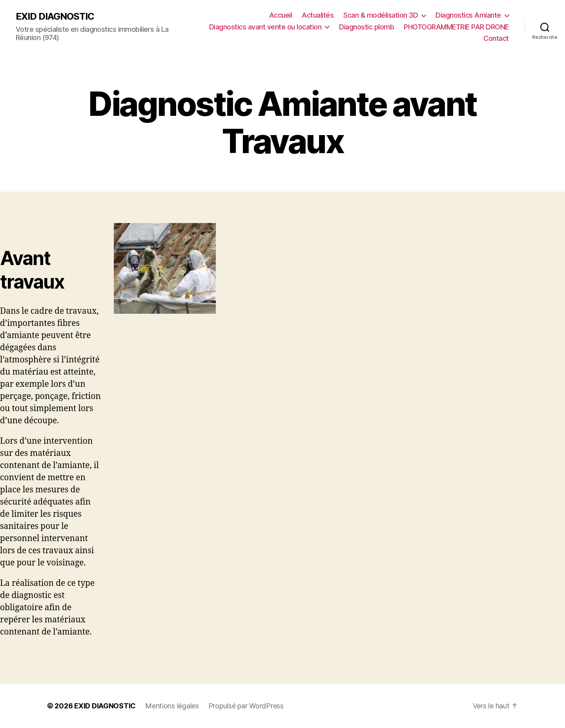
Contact (496, 38)
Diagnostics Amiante (468, 15)
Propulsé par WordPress (246, 706)
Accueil (281, 15)
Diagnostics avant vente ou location (265, 27)
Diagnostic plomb (366, 27)
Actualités (318, 15)
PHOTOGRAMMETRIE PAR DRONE (456, 27)
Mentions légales (172, 706)
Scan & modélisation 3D (381, 15)
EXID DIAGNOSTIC (55, 16)
